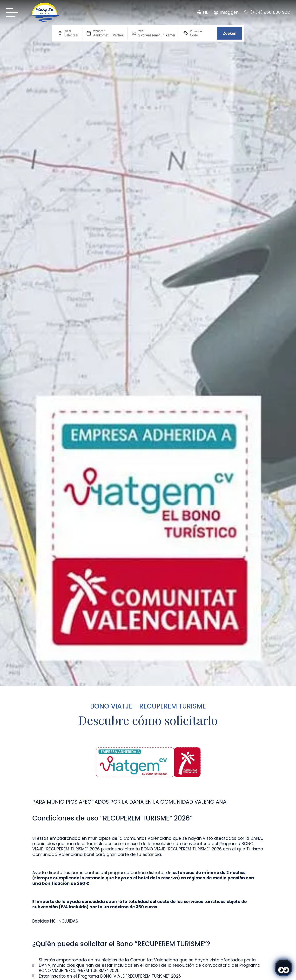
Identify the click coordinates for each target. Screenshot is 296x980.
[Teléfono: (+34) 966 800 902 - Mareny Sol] (267, 12)
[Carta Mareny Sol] (13, 12)
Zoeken (229, 33)
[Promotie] (202, 35)
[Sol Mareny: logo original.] (44, 12)
